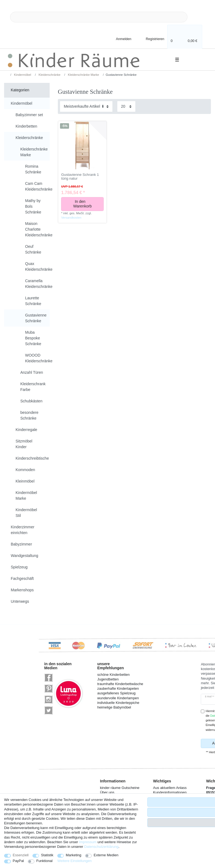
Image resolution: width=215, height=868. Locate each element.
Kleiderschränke (49, 75)
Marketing (74, 855)
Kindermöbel (22, 75)
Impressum (88, 842)
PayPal (18, 861)
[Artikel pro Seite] (126, 106)
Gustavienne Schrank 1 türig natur (80, 177)
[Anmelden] (119, 39)
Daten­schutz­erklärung (101, 847)
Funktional (44, 861)
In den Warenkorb (86, 204)
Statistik (47, 855)
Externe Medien (106, 855)
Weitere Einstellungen (74, 861)
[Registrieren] (151, 39)
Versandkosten (71, 218)
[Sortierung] (86, 106)
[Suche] (196, 17)
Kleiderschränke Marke (83, 75)
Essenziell (21, 855)
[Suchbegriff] (99, 17)
